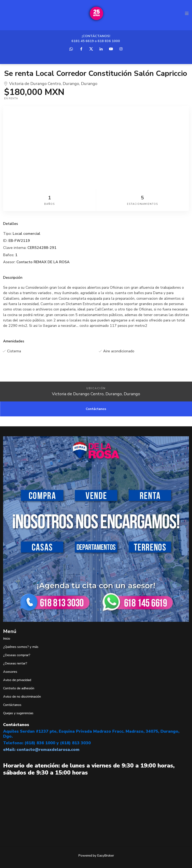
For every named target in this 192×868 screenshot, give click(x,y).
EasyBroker (106, 856)
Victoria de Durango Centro (35, 84)
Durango (71, 84)
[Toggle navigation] (187, 13)
